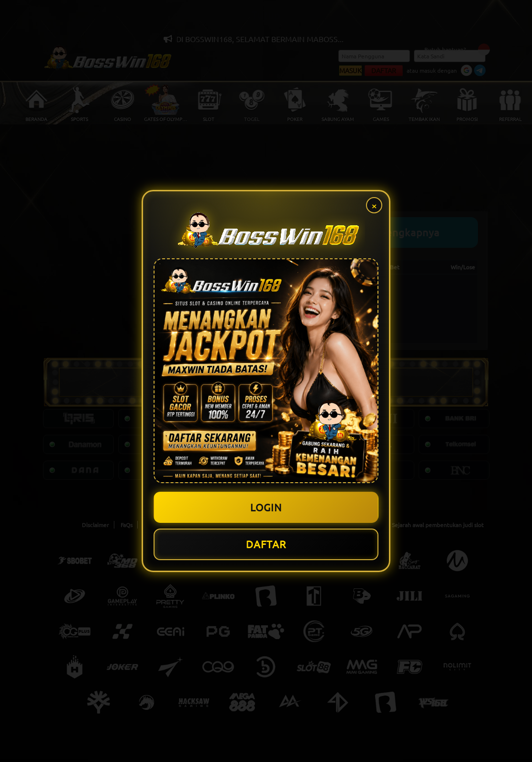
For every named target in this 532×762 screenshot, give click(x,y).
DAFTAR (266, 545)
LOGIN (266, 507)
